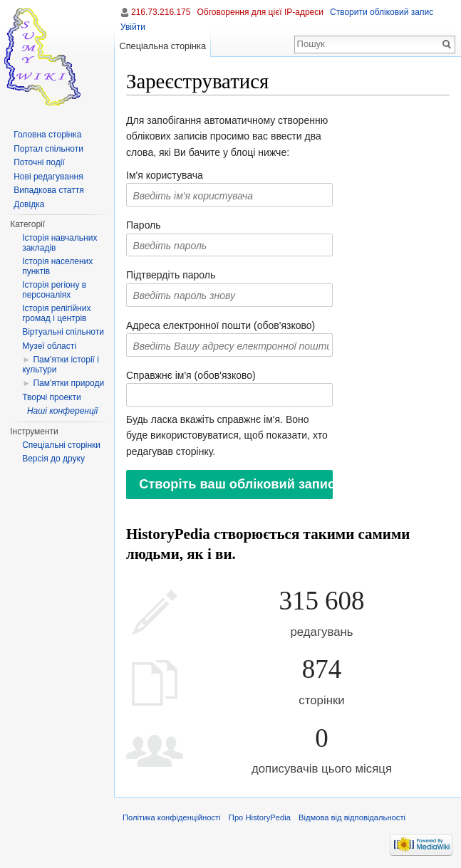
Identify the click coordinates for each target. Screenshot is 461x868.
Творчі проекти (51, 397)
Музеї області (49, 346)
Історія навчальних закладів (59, 243)
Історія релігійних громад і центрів (56, 313)
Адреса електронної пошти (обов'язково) (221, 325)
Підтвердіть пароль (171, 275)
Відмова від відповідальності (352, 817)
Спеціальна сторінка (162, 46)
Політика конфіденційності (172, 817)
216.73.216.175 (161, 12)
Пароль (144, 225)
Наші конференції (62, 411)
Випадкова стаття (48, 190)
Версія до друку (53, 459)
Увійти (133, 27)
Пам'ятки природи (68, 383)
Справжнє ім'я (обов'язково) (191, 375)
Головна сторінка (47, 135)
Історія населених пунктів (57, 266)
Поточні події (39, 162)
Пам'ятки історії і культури (61, 365)
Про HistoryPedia (260, 817)
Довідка (29, 204)
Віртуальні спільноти (63, 332)
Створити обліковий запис (382, 12)
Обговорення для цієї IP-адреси (260, 12)
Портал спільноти (48, 149)
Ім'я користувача (165, 175)
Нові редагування (48, 177)
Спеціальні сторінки (61, 445)
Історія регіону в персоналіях (54, 290)
